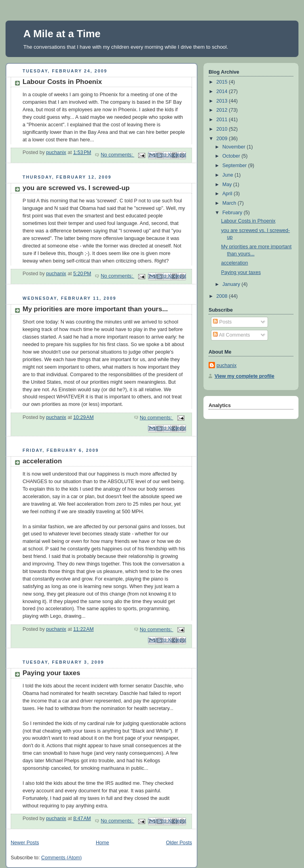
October (232, 156)
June (229, 175)
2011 (223, 120)
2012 (223, 110)
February (233, 213)
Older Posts (179, 843)
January (232, 284)
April (228, 194)
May (228, 185)
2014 (223, 91)
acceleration (42, 461)
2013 (223, 101)
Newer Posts (25, 843)
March (230, 203)
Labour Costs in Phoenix (62, 82)
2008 (223, 296)
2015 (223, 82)
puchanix (226, 365)
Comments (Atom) (61, 858)
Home (103, 843)
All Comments (231, 335)
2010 (223, 129)
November (235, 147)
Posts (222, 322)
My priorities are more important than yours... (95, 309)
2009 (223, 139)
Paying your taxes (51, 673)
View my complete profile (244, 376)
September (235, 166)
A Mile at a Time (62, 34)
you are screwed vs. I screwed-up (76, 188)
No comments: (117, 155)
